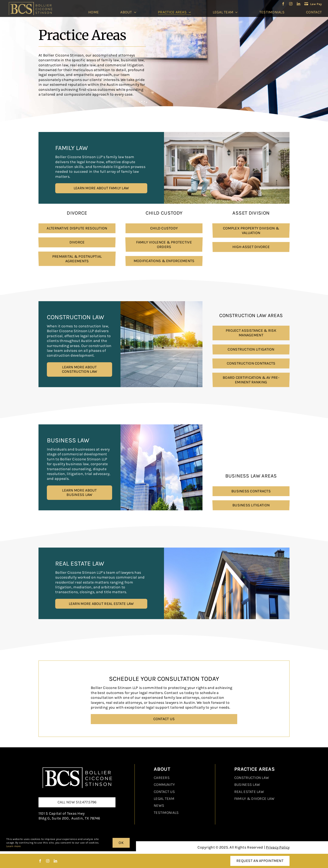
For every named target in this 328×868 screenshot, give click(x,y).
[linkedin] (299, 4)
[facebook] (283, 4)
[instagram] (291, 4)
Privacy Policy (278, 847)
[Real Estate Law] (77, 766)
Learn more (14, 846)
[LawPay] (313, 4)
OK (121, 843)
